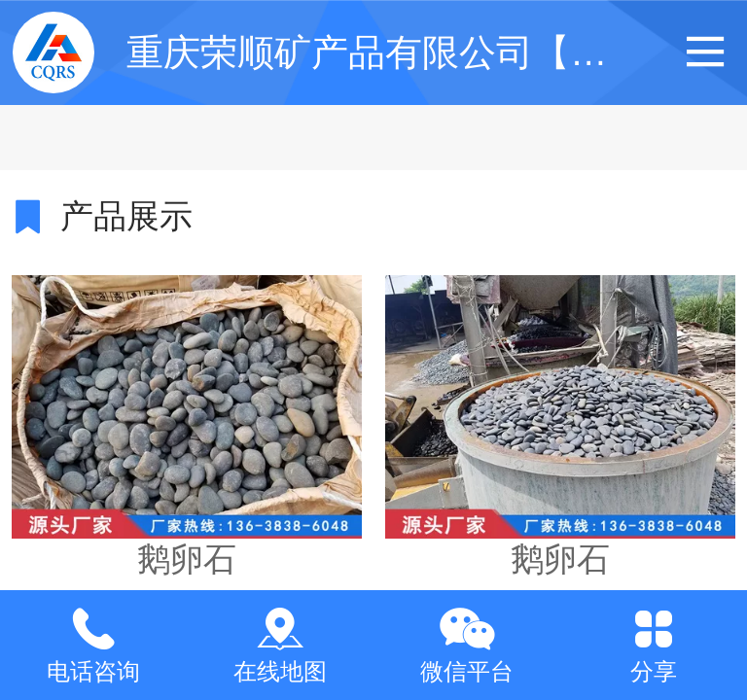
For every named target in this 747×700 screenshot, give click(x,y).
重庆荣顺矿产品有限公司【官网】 (404, 52)
